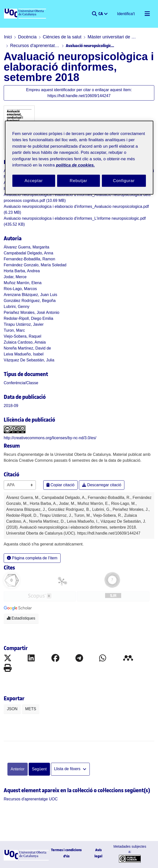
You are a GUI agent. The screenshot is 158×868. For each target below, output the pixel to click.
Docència (27, 37)
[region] (79, 158)
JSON (12, 709)
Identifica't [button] (126, 14)
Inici (8, 37)
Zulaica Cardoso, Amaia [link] (25, 342)
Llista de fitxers (68, 769)
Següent (39, 769)
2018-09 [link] (11, 406)
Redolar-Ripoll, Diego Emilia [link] (28, 318)
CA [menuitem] (101, 13)
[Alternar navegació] (147, 14)
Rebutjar (79, 181)
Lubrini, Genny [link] (17, 307)
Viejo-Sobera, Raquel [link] (23, 336)
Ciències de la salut (62, 37)
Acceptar (34, 181)
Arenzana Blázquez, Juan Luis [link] (30, 295)
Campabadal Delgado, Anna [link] (28, 253)
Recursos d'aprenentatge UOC (35, 46)
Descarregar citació (102, 485)
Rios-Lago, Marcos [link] (20, 289)
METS (31, 709)
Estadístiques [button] (21, 618)
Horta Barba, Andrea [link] (22, 271)
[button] (94, 14)
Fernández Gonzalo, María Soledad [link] (35, 265)
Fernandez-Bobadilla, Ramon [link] (29, 259)
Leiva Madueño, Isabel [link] (24, 354)
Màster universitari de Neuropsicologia (112, 37)
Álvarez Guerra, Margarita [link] (26, 247)
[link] (21, 383)
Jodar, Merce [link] (15, 277)
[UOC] (25, 14)
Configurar (124, 181)
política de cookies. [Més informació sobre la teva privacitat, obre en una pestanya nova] (75, 165)
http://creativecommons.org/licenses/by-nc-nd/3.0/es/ (50, 438)
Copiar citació (60, 485)
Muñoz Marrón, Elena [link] (23, 283)
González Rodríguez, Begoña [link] (30, 301)
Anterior (18, 769)
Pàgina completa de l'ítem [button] (32, 558)
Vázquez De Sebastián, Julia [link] (29, 360)
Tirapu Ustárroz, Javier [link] (24, 324)
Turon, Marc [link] (14, 330)
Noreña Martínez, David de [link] (27, 348)
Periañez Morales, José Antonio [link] (32, 312)
